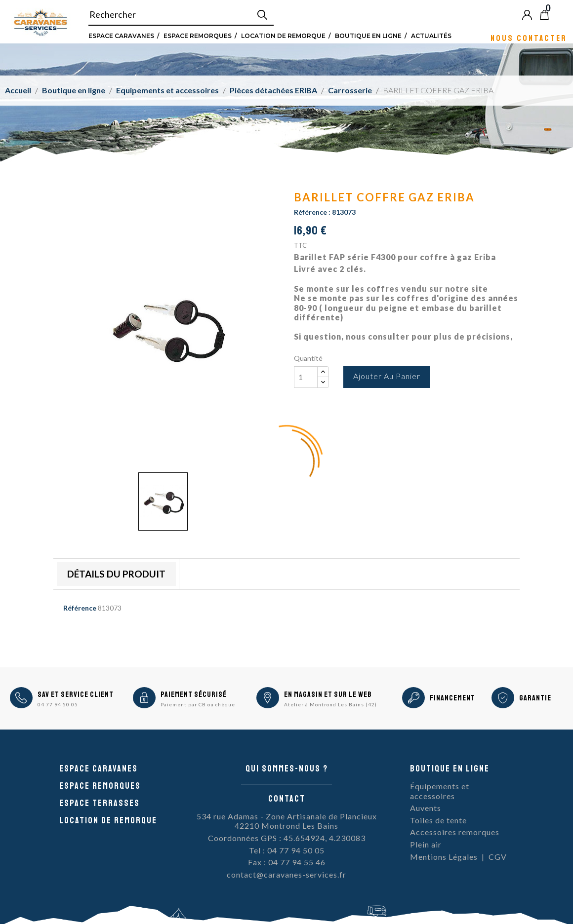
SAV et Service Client (76, 694)
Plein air (426, 844)
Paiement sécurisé (194, 694)
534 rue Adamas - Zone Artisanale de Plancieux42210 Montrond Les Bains (287, 821)
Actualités (431, 36)
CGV (498, 857)
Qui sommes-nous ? (287, 769)
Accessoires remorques (455, 832)
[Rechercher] (181, 15)
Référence (80, 608)
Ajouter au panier (387, 376)
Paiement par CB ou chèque (198, 704)
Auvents (426, 808)
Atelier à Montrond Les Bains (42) (330, 704)
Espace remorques (198, 36)
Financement (452, 698)
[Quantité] (306, 377)
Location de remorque (283, 36)
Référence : (312, 212)
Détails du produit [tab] (116, 574)
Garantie (535, 698)
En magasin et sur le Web (328, 694)
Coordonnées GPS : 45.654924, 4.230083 (287, 838)
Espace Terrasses (100, 803)
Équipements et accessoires (440, 791)
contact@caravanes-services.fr (286, 874)
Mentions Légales (444, 857)
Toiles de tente (438, 820)
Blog (561, 14)
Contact (287, 799)
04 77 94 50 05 (58, 704)
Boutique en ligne (368, 36)
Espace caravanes (99, 769)
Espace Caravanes (121, 36)
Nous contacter (529, 38)
